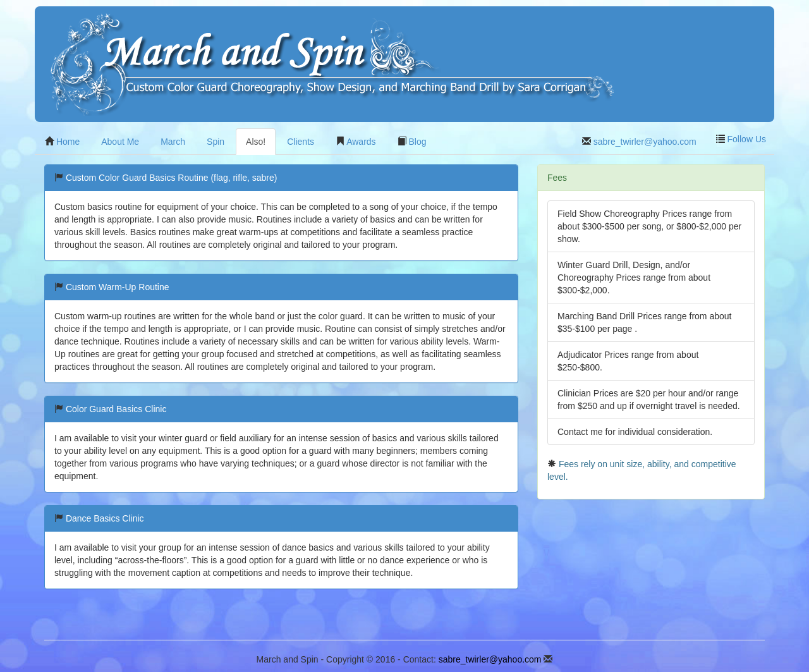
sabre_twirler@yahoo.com (639, 142)
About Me (120, 142)
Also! (256, 142)
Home (62, 142)
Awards (356, 142)
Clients (301, 142)
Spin (216, 142)
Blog (412, 142)
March (173, 142)
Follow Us (741, 139)
